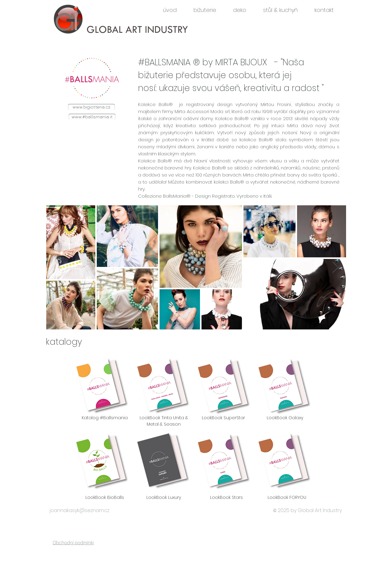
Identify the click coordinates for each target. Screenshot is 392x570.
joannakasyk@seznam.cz (79, 510)
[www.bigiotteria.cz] (91, 107)
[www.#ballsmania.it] (92, 117)
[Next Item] (335, 267)
